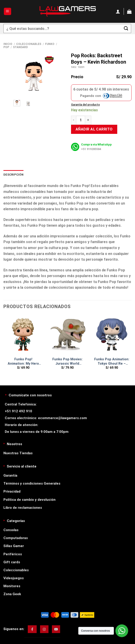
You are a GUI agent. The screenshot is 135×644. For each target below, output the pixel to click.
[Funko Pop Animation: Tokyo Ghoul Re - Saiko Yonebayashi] (112, 335)
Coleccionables (29, 44)
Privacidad (12, 491)
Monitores (12, 586)
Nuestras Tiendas (18, 453)
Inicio (8, 44)
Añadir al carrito (94, 129)
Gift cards (12, 562)
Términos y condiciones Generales (32, 483)
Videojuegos (14, 578)
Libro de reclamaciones (23, 508)
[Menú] (8, 12)
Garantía (10, 475)
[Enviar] (126, 28)
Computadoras (16, 538)
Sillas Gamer (14, 546)
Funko (50, 44)
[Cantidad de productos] (81, 120)
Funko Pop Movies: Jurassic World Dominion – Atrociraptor (67, 362)
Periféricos (13, 554)
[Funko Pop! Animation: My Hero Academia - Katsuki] (23, 335)
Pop (6, 47)
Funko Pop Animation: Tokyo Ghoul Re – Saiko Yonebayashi (112, 362)
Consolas (11, 530)
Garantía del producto (85, 105)
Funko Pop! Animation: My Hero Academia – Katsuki (23, 362)
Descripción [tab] (13, 175)
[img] (32, 629)
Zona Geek (12, 594)
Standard (20, 47)
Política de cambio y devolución (29, 500)
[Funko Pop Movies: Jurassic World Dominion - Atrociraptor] (67, 335)
